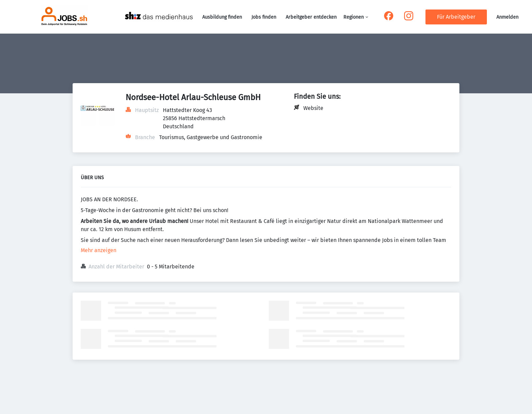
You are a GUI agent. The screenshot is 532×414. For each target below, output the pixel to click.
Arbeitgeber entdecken (311, 17)
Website (313, 108)
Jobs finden (264, 17)
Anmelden (507, 17)
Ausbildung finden (222, 17)
